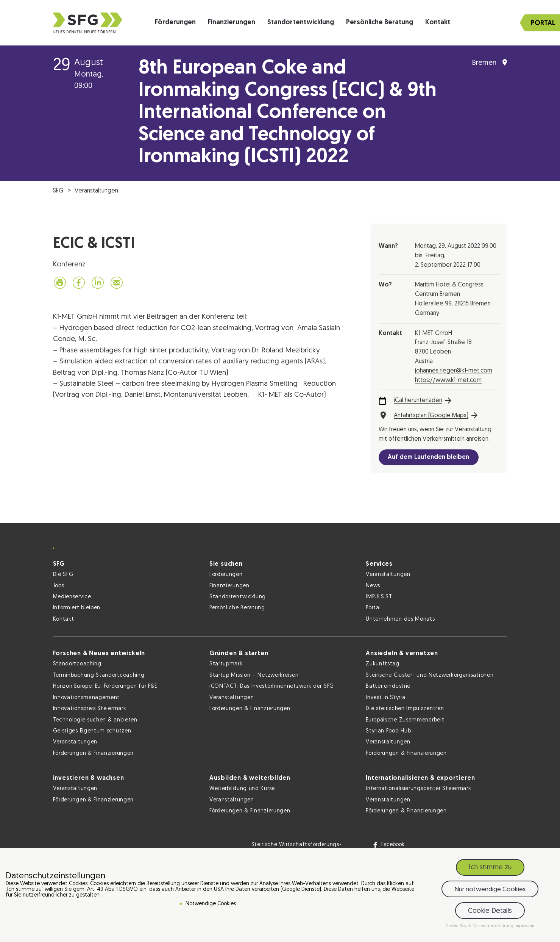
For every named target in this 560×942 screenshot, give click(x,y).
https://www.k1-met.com (448, 380)
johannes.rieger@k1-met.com (454, 371)
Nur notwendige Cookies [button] (490, 890)
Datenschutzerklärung (494, 926)
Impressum (524, 926)
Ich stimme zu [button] (490, 868)
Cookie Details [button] (490, 911)
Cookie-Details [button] (459, 926)
